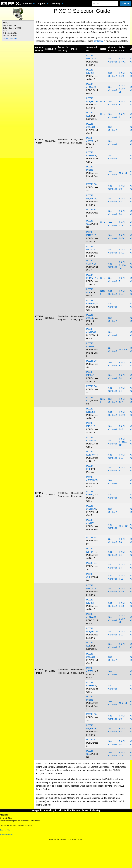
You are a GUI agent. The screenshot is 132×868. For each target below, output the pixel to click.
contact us (99, 41)
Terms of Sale (5, 830)
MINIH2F (123, 173)
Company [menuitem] (56, 4)
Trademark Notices (7, 835)
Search (126, 4)
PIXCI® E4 (91, 210)
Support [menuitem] (41, 4)
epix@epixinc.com (10, 38)
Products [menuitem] (28, 4)
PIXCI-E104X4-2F (123, 89)
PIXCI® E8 (91, 184)
